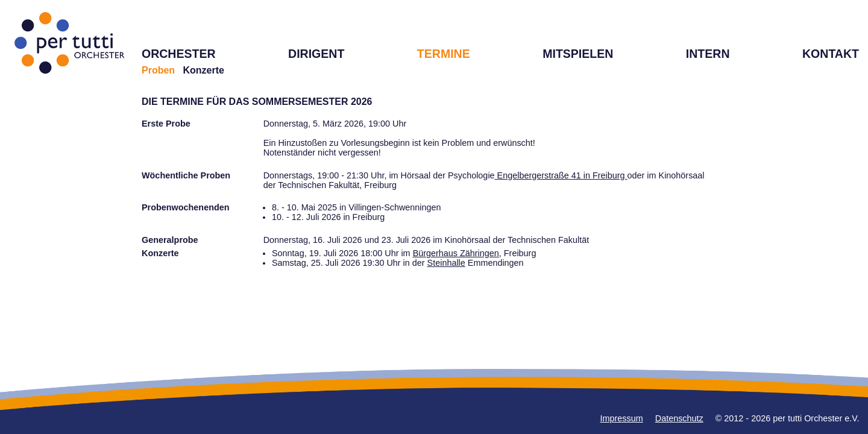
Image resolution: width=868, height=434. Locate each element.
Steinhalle (446, 263)
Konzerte (203, 70)
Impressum (622, 418)
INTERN (708, 54)
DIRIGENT (316, 54)
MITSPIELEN (578, 54)
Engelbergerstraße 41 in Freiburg (561, 175)
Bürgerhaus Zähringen (456, 253)
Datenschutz (679, 418)
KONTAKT (831, 54)
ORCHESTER (179, 54)
